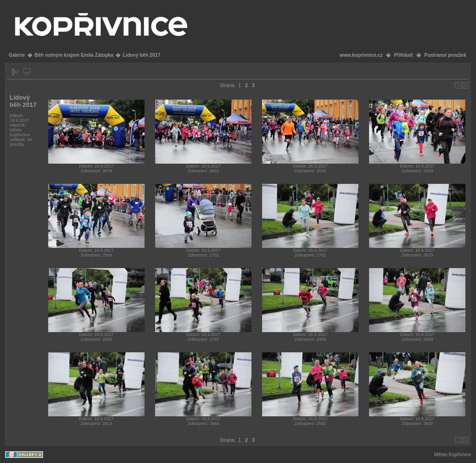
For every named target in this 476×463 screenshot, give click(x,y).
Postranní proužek (445, 55)
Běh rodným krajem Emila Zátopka (74, 55)
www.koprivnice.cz (361, 55)
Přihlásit (403, 55)
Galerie (17, 55)
